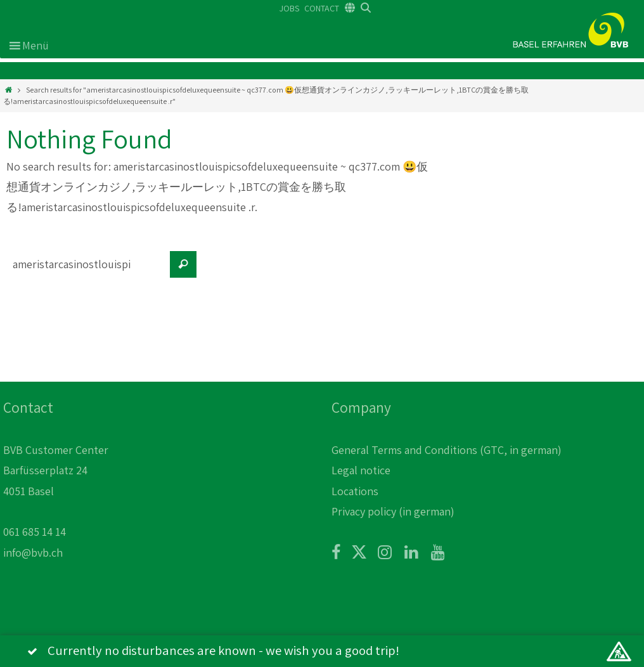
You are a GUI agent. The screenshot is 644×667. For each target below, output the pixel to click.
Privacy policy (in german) (393, 511)
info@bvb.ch (33, 553)
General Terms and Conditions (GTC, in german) (447, 450)
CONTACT (322, 8)
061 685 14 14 (35, 532)
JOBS (289, 8)
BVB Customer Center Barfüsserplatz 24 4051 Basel (56, 470)
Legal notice (361, 470)
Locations (355, 491)
